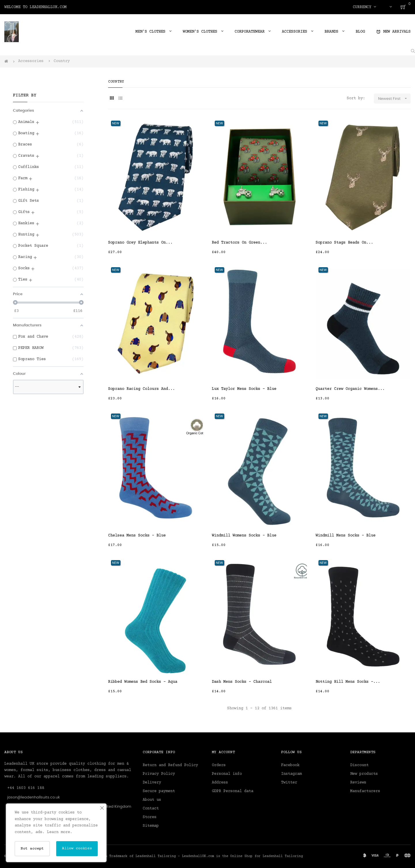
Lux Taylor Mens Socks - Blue (244, 389)
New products (364, 774)
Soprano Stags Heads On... (344, 243)
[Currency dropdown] (364, 7)
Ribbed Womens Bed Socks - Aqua (143, 682)
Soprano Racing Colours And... (142, 389)
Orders (219, 765)
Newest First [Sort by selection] (394, 99)
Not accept (32, 849)
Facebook (290, 765)
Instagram (291, 774)
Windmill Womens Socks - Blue (244, 536)
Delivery (152, 783)
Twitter (289, 783)
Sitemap (151, 826)
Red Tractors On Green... (239, 243)
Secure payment (159, 791)
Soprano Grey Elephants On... (140, 243)
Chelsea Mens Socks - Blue (137, 536)
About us (152, 800)
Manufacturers (365, 791)
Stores (150, 817)
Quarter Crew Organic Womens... (350, 389)
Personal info (227, 774)
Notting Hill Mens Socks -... (348, 682)
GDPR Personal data (233, 791)
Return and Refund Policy (170, 765)
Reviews (358, 783)
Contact (151, 809)
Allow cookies (77, 848)
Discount (359, 765)
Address (220, 783)
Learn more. (60, 832)
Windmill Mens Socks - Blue (346, 536)
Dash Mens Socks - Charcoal (242, 682)
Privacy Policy (159, 774)
